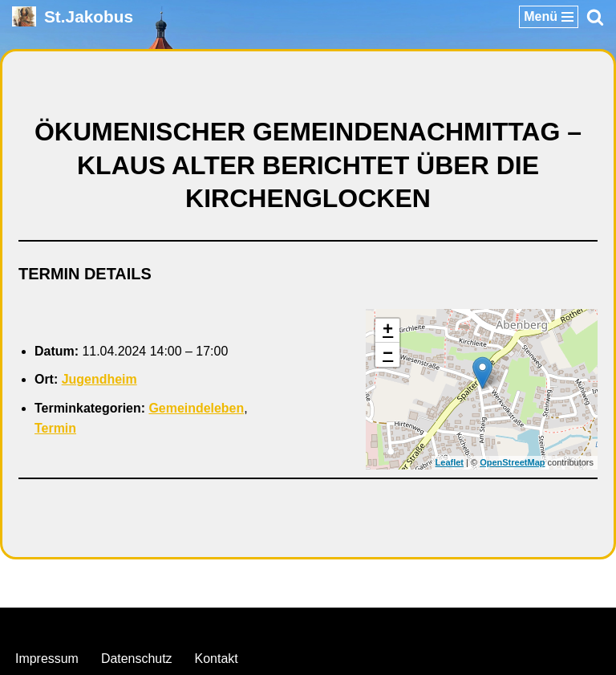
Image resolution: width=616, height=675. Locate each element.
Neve (226, 624)
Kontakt (217, 659)
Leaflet (450, 462)
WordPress (373, 624)
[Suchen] (595, 17)
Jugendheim (99, 379)
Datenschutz (137, 659)
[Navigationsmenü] (549, 17)
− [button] (388, 355)
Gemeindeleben (197, 408)
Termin (55, 428)
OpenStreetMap (512, 462)
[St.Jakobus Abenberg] (73, 16)
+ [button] (388, 331)
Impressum (47, 659)
